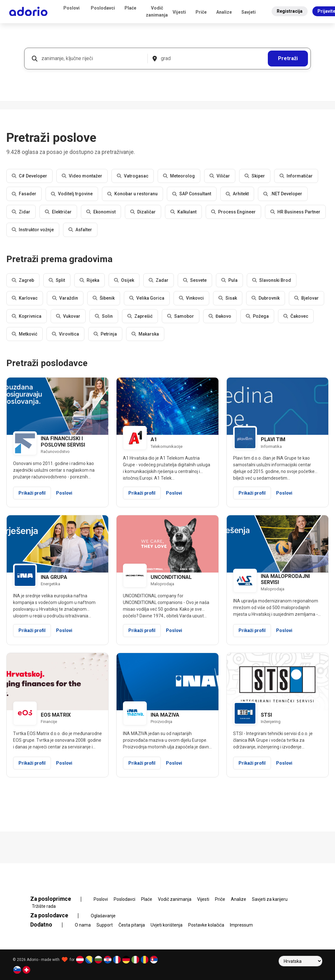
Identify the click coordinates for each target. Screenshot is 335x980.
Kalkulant (183, 212)
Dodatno (50, 925)
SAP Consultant (192, 194)
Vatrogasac (133, 176)
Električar (58, 212)
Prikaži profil (32, 493)
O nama (83, 925)
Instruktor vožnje (33, 230)
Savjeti (249, 12)
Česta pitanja (132, 925)
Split (57, 280)
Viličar (220, 176)
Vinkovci (191, 298)
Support (105, 925)
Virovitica (65, 334)
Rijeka (89, 280)
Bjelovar (306, 298)
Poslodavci (103, 8)
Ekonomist (101, 212)
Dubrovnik (266, 298)
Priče (201, 12)
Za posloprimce (60, 899)
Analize (224, 12)
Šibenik (104, 298)
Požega (257, 316)
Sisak (228, 298)
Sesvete (195, 280)
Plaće (130, 8)
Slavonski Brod (272, 280)
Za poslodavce (58, 915)
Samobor (181, 316)
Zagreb (23, 280)
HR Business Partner (295, 212)
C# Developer (29, 176)
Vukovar (68, 316)
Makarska (145, 334)
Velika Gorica (147, 298)
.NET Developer (283, 194)
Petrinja (105, 334)
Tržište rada (44, 906)
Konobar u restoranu (132, 194)
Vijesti (179, 12)
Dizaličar (143, 212)
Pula (229, 280)
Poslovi (71, 8)
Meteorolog (179, 176)
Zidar (21, 212)
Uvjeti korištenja (167, 925)
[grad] (212, 59)
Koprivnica (27, 316)
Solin (104, 316)
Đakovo (220, 316)
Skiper (255, 176)
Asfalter (80, 230)
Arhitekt (237, 194)
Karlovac (25, 298)
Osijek (124, 280)
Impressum (241, 925)
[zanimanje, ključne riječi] (92, 59)
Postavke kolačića (206, 925)
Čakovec (296, 316)
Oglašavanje (103, 916)
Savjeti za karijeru (270, 899)
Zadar (159, 280)
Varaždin (65, 298)
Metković (25, 334)
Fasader (24, 194)
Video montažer (82, 176)
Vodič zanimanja (157, 11)
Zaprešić (140, 316)
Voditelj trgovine (72, 194)
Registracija (290, 11)
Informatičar (296, 176)
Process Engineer (233, 212)
